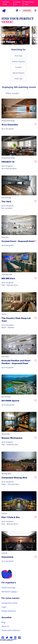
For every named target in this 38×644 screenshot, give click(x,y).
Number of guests (18, 62)
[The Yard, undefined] (36, 202)
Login (4, 607)
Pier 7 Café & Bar (11, 517)
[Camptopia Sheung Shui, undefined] (36, 478)
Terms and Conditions (11, 630)
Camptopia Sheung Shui (14, 478)
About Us (5, 627)
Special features (18, 73)
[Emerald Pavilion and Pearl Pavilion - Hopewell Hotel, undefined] (36, 363)
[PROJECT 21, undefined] (36, 163)
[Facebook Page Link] (3, 638)
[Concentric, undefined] (36, 558)
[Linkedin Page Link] (15, 638)
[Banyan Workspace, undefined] (36, 439)
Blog (3, 623)
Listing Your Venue (9, 603)
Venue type (18, 79)
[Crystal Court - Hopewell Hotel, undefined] (36, 242)
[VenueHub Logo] (4, 11)
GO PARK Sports (10, 401)
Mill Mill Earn (8, 278)
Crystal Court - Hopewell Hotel (18, 241)
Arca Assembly (10, 125)
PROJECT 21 (8, 162)
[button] (34, 109)
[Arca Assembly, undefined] (36, 125)
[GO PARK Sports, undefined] (36, 402)
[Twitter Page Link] (7, 638)
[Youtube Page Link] (11, 638)
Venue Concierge (9, 588)
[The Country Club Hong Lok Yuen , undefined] (36, 320)
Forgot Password (9, 611)
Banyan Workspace (12, 438)
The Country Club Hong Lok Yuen (16, 320)
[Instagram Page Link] (19, 638)
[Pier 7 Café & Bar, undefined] (36, 518)
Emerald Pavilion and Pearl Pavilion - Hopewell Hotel (16, 362)
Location (18, 67)
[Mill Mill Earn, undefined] (36, 279)
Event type (18, 56)
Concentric (7, 557)
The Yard (6, 202)
